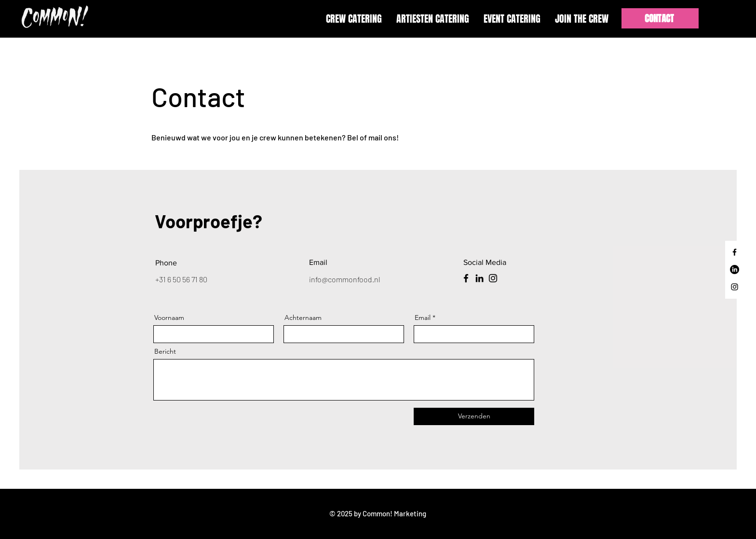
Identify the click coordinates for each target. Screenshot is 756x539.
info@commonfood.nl (345, 279)
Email (423, 318)
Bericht (165, 351)
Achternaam (303, 318)
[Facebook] (735, 252)
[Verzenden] (474, 416)
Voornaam (169, 318)
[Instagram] (735, 287)
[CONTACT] (660, 18)
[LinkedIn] (735, 269)
